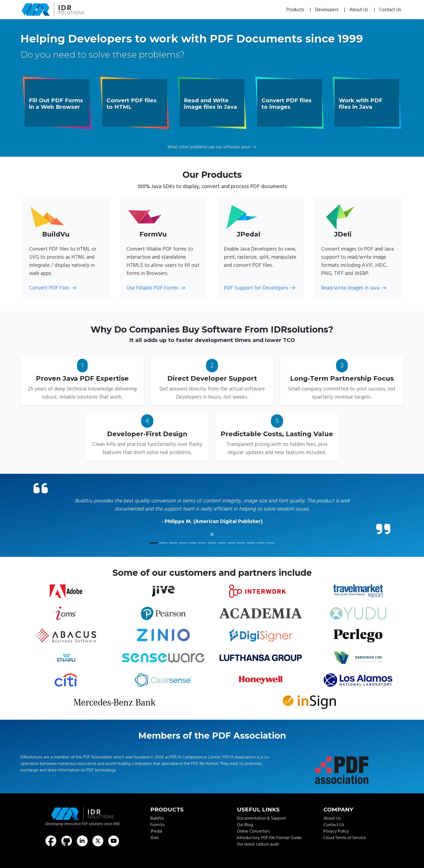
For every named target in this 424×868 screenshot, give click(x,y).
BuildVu (157, 818)
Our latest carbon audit (258, 844)
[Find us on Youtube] (114, 841)
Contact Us (390, 10)
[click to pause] (212, 535)
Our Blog (245, 825)
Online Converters (253, 831)
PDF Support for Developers (260, 288)
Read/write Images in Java (354, 288)
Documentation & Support (261, 818)
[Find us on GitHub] (67, 841)
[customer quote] (154, 543)
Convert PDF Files (53, 288)
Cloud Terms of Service (345, 838)
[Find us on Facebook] (51, 841)
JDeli (154, 838)
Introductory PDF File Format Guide (269, 838)
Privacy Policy (336, 831)
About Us (359, 10)
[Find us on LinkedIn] (82, 841)
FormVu (158, 825)
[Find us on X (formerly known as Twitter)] (98, 841)
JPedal (156, 831)
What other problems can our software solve (212, 147)
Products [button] (296, 10)
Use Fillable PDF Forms (156, 288)
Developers (327, 10)
